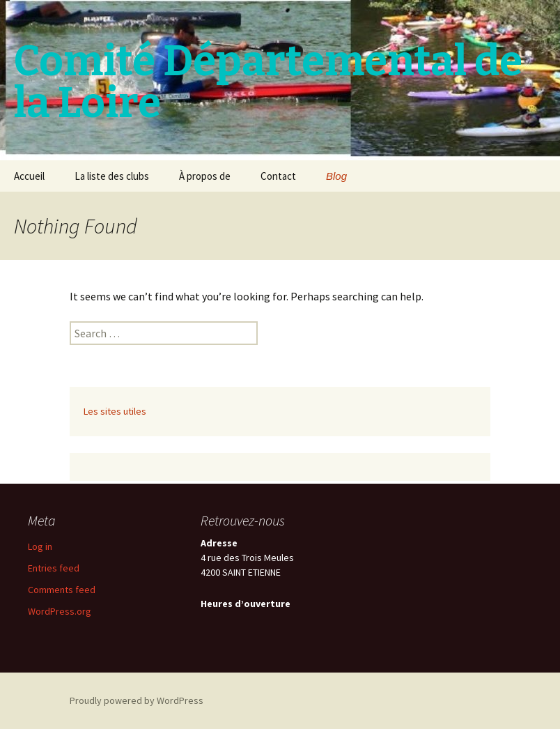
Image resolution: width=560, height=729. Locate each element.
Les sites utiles (115, 411)
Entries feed (54, 568)
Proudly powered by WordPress (137, 700)
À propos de (205, 176)
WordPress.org (60, 611)
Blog (336, 176)
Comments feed (62, 590)
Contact (278, 176)
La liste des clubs (112, 176)
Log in (40, 546)
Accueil (29, 176)
